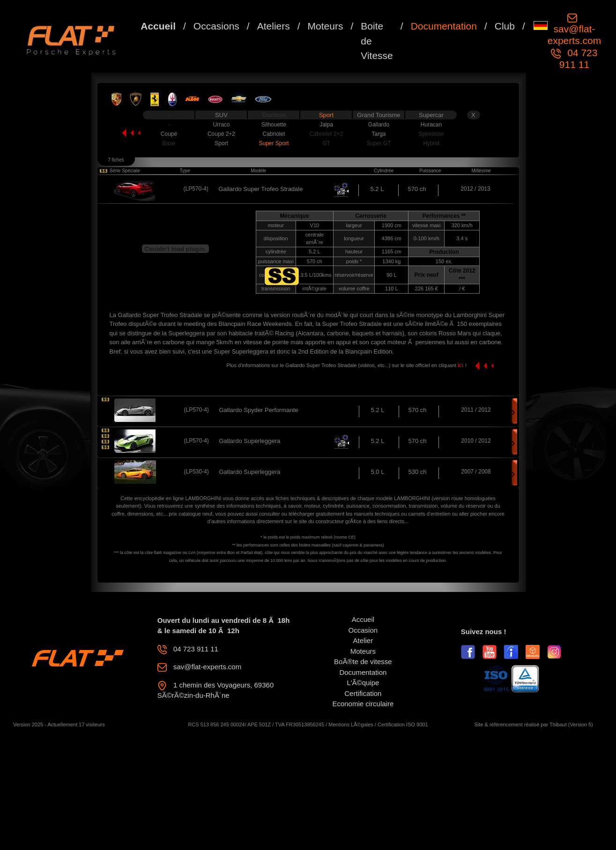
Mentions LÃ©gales (351, 724)
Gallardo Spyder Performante (259, 410)
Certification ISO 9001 (403, 724)
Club (505, 26)
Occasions (216, 26)
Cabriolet (274, 134)
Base (169, 143)
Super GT (379, 143)
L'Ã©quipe (363, 683)
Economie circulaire (363, 704)
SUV (221, 115)
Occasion (363, 630)
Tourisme (274, 115)
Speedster (431, 134)
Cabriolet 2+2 (327, 134)
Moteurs (326, 26)
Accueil (158, 26)
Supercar (431, 115)
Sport (326, 115)
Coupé (169, 134)
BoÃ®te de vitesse (363, 662)
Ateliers (274, 26)
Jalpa (326, 125)
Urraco (221, 125)
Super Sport (274, 143)
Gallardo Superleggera (250, 441)
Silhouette (274, 125)
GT (326, 143)
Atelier (363, 640)
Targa (379, 134)
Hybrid (431, 143)
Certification (363, 693)
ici (461, 365)
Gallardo (379, 125)
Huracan (431, 125)
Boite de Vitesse (377, 41)
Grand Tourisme (379, 115)
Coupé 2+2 (221, 134)
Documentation (444, 26)
